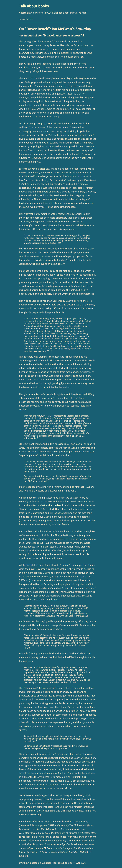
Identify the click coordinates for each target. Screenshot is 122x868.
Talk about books (34, 6)
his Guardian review (50, 505)
